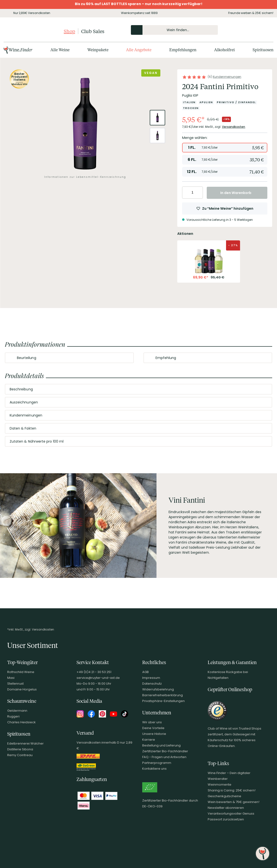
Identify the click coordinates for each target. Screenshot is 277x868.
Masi (11, 678)
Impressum (151, 678)
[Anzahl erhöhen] (198, 193)
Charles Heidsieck (21, 722)
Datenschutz (152, 684)
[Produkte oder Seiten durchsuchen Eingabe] (174, 30)
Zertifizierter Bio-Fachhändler (165, 751)
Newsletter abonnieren (226, 808)
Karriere (149, 740)
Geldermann (17, 711)
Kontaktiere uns (154, 769)
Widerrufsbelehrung (158, 689)
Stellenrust (15, 684)
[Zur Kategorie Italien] (189, 102)
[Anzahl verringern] (187, 193)
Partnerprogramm (157, 763)
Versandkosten (234, 127)
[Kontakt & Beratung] (241, 30)
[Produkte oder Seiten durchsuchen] (137, 30)
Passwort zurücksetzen (226, 819)
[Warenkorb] (266, 30)
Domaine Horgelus (22, 689)
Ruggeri (13, 716)
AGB (146, 672)
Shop (69, 31)
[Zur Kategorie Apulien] (206, 102)
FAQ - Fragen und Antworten (164, 757)
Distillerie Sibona (20, 749)
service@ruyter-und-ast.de (98, 678)
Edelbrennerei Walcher (25, 743)
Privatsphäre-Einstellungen (163, 701)
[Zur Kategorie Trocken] (191, 108)
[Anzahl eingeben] (192, 193)
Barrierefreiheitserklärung (163, 695)
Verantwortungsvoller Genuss (231, 814)
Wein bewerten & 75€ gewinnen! (234, 802)
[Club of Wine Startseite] (33, 31)
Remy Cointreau (20, 755)
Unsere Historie (154, 734)
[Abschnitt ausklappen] (126, 358)
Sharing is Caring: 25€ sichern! (232, 790)
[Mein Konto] (249, 30)
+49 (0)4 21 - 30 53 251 (94, 672)
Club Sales (93, 31)
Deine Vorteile (153, 728)
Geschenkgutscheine (224, 796)
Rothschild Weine (21, 672)
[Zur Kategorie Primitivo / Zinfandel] (236, 102)
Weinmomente (220, 785)
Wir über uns (152, 722)
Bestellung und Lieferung (161, 745)
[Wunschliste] (257, 30)
